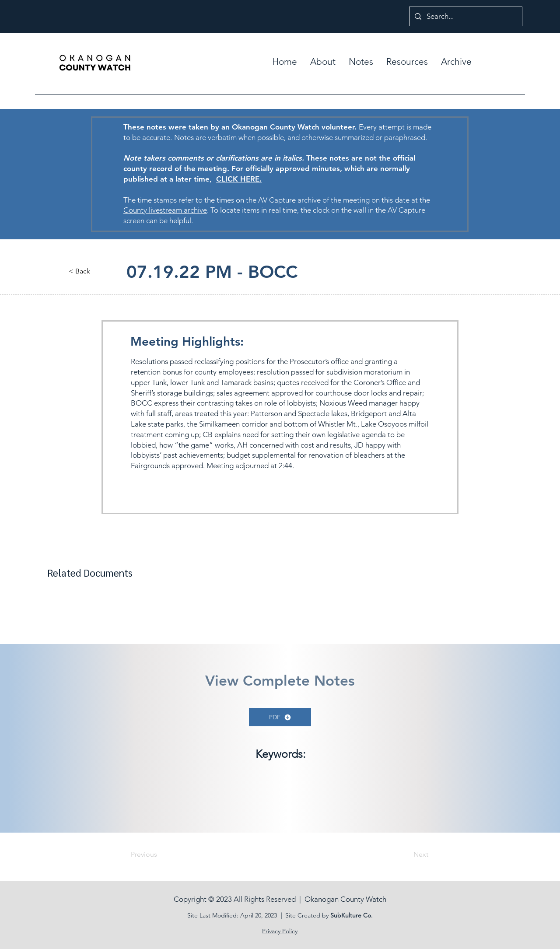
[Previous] (160, 854)
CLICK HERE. (239, 179)
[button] (361, 62)
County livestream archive (165, 210)
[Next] (406, 854)
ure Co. (362, 915)
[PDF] (280, 717)
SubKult (341, 915)
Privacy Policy (280, 931)
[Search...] (465, 16)
